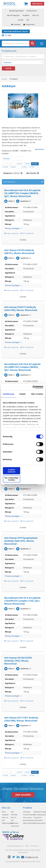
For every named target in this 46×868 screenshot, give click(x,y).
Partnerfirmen (32, 11)
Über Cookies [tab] (37, 394)
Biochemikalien (28, 820)
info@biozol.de (30, 857)
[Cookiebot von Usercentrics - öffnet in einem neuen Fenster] (33, 387)
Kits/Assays (27, 818)
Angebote (26, 15)
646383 (13, 167)
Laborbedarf (38, 820)
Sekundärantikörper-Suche (16, 31)
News (4, 812)
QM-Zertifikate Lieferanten (15, 823)
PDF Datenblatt (27, 233)
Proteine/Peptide (29, 815)
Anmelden (16, 24)
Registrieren (29, 24)
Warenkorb (37, 4)
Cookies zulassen (11, 471)
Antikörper (27, 812)
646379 (20, 164)
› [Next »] (38, 167)
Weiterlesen (40, 149)
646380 (27, 164)
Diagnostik (37, 818)
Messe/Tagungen (13, 15)
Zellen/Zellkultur (29, 823)
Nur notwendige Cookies (11, 479)
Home (4, 79)
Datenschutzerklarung (15, 846)
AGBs (27, 846)
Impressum (35, 846)
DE (6, 36)
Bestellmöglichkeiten (16, 11)
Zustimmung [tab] (8, 394)
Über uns (36, 15)
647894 (32, 167)
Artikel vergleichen (12, 233)
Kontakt (21, 20)
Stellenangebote (8, 823)
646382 (6, 167)
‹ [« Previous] (4, 164)
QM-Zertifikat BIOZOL (14, 815)
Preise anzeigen (14, 228)
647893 (24, 167)
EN (10, 36)
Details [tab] (23, 394)
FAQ (28, 20)
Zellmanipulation (40, 823)
